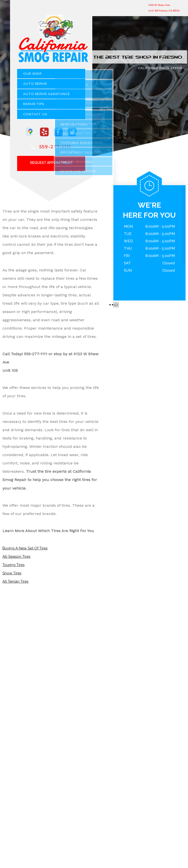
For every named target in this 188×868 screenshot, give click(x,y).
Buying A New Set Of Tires (25, 550)
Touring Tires (13, 567)
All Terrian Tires (15, 583)
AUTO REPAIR (35, 86)
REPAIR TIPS (34, 106)
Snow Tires (12, 575)
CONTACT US (35, 116)
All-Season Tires (16, 558)
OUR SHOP (32, 76)
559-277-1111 (55, 149)
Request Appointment (51, 165)
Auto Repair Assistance (47, 96)
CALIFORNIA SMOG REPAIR (160, 70)
